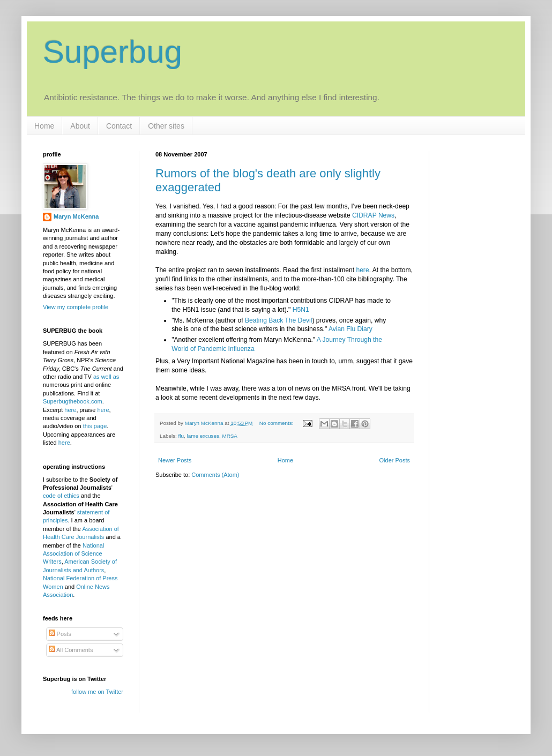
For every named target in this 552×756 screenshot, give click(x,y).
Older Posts (395, 460)
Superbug (113, 52)
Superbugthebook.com (73, 401)
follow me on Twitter (97, 692)
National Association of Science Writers (73, 554)
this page (95, 426)
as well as (106, 377)
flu (181, 436)
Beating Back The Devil (278, 320)
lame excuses (203, 436)
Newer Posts (175, 460)
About (80, 126)
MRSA (230, 436)
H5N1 (301, 310)
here (362, 270)
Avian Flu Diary (350, 329)
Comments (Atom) (215, 475)
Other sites (166, 126)
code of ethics (62, 496)
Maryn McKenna (76, 216)
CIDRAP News (373, 215)
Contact (119, 126)
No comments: (277, 423)
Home (44, 126)
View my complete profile (76, 307)
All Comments (71, 650)
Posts (60, 634)
